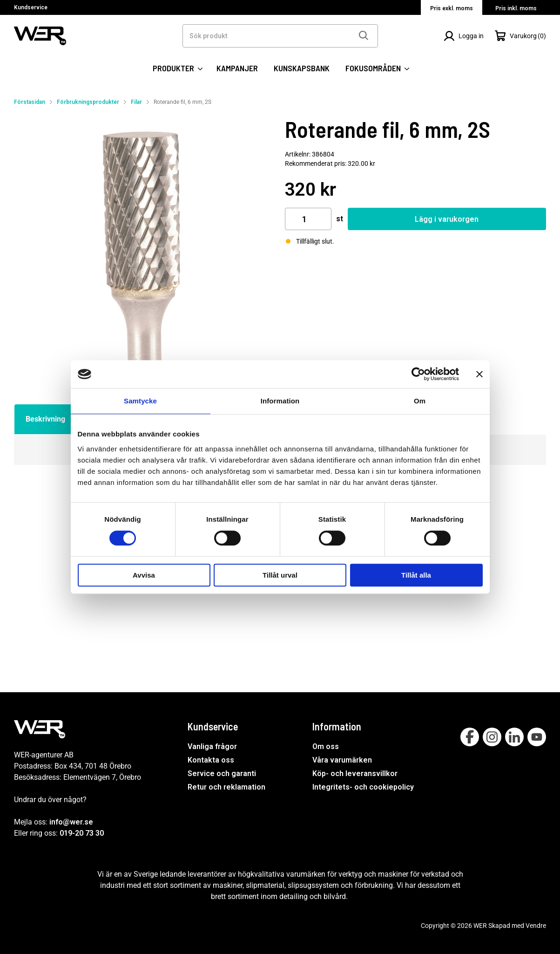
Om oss (326, 747)
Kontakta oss (211, 760)
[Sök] (363, 36)
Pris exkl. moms (452, 8)
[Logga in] (464, 36)
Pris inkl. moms (516, 8)
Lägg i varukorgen (447, 219)
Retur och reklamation (226, 787)
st (340, 219)
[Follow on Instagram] (492, 737)
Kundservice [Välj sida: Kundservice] (31, 7)
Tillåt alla (416, 575)
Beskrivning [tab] (45, 419)
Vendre (536, 926)
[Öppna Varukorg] (520, 36)
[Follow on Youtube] (537, 737)
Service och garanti (222, 773)
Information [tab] (280, 401)
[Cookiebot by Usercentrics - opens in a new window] (418, 374)
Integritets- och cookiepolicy (363, 787)
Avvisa (144, 575)
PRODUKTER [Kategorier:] (178, 68)
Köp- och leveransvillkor (355, 773)
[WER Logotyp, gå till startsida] (40, 35)
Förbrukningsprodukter (88, 102)
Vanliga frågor (212, 747)
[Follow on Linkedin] (514, 737)
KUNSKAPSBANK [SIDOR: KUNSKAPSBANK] (302, 68)
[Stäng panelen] (479, 374)
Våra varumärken (342, 760)
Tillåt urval (280, 575)
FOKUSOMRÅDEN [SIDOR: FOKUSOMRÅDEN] (377, 68)
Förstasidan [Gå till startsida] (30, 102)
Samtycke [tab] (140, 401)
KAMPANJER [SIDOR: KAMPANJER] (237, 68)
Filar (136, 102)
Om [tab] (420, 401)
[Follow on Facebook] (470, 737)
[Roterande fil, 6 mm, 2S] (145, 247)
